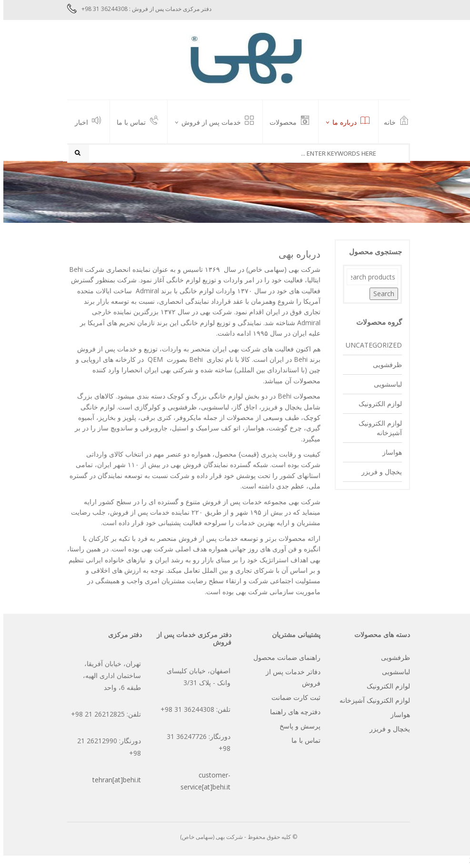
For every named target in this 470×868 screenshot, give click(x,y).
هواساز (389, 454)
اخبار (85, 121)
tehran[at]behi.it (113, 782)
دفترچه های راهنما (292, 714)
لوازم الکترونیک (377, 406)
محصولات (286, 121)
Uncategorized (370, 347)
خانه (393, 121)
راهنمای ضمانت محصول (284, 660)
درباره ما (348, 121)
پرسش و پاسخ (297, 728)
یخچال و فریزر (378, 474)
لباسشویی (385, 386)
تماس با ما (134, 121)
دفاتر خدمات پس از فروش (290, 680)
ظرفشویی (384, 367)
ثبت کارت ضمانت (293, 700)
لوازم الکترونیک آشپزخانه (377, 430)
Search (380, 296)
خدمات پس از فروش (214, 121)
